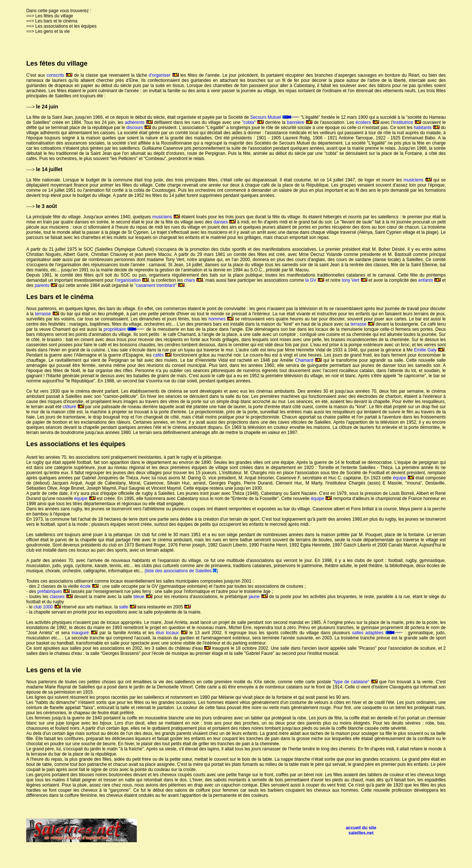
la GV (315, 280)
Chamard (308, 360)
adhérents (139, 122)
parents (46, 285)
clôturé (73, 407)
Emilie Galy (429, 350)
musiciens (418, 180)
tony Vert (355, 280)
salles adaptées (378, 633)
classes (61, 597)
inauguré (84, 633)
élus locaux (172, 633)
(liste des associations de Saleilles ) (181, 571)
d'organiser (164, 75)
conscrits (59, 75)
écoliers (367, 122)
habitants (427, 128)
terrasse (47, 314)
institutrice (407, 122)
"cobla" (253, 122)
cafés (162, 355)
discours (139, 128)
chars (193, 280)
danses (225, 222)
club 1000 (47, 607)
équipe (403, 478)
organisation (133, 280)
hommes (221, 319)
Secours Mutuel (275, 117)
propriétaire (125, 329)
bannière (300, 122)
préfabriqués (53, 591)
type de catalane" (356, 682)
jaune (258, 597)
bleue (144, 597)
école (89, 586)
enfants (430, 280)
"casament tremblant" (159, 285)
